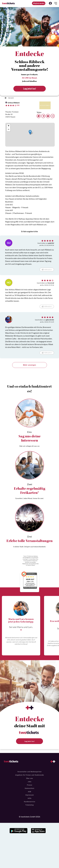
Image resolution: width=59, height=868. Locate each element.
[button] (50, 3)
